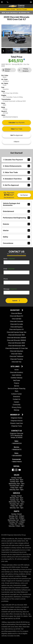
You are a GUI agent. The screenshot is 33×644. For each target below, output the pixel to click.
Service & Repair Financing (17, 388)
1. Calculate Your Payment (16, 160)
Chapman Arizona (17, 421)
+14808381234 (17, 443)
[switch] (31, 2)
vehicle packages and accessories (16, 204)
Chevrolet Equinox (17, 327)
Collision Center (16, 394)
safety (16, 237)
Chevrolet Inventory (16, 372)
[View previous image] (3, 51)
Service (17, 386)
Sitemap (16, 410)
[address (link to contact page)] (2, 2)
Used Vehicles (16, 375)
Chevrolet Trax (17, 362)
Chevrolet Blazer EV (16, 316)
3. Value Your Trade (16, 172)
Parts (17, 391)
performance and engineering (16, 218)
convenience (16, 243)
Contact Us (16, 399)
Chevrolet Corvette (17, 324)
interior (16, 230)
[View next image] (30, 51)
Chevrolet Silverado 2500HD (16, 338)
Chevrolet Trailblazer (17, 356)
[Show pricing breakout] (24, 59)
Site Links (15, 367)
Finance (17, 383)
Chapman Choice (16, 418)
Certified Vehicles (16, 378)
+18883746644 (17, 462)
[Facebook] (13, 470)
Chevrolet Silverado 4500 (16, 343)
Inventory (15, 310)
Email (9, 269)
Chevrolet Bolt (17, 319)
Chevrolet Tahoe (16, 354)
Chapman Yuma (17, 426)
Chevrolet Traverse (17, 359)
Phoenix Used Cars (17, 423)
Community (17, 405)
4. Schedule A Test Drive (16, 179)
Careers (16, 402)
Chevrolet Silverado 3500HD (16, 340)
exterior (16, 224)
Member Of (15, 415)
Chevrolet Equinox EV (16, 329)
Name (9, 259)
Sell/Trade (17, 380)
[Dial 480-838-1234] (8, 2)
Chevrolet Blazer (17, 313)
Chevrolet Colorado (17, 321)
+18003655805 (17, 456)
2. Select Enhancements (16, 166)
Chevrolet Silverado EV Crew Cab (17, 348)
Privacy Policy (17, 407)
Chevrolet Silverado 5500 (17, 346)
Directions (17, 397)
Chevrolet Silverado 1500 (16, 335)
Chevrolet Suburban (16, 351)
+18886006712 (17, 449)
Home (16, 370)
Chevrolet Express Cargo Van (17, 332)
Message (10, 289)
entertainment (16, 211)
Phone (6, 279)
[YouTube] (20, 470)
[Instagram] (16, 470)
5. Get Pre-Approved (16, 185)
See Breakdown (9, 197)
